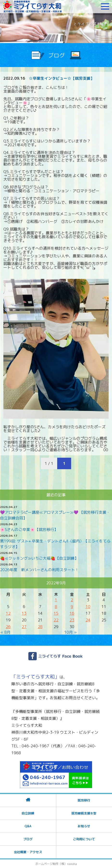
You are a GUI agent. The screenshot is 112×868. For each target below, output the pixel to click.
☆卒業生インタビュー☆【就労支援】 (62, 78)
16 (72, 613)
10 (88, 607)
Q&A (28, 826)
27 (24, 627)
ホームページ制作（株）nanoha (56, 864)
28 (40, 627)
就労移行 (84, 800)
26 (8, 627)
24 (88, 620)
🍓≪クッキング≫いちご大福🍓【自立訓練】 (39, 558)
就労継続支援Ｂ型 (84, 813)
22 (56, 620)
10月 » (70, 632)
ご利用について (84, 839)
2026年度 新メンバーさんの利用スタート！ (39, 570)
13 (24, 613)
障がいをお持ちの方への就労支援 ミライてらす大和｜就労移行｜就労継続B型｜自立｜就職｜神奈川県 (32, 6)
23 (72, 620)
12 (8, 613)
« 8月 (6, 632)
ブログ (28, 839)
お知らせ (84, 826)
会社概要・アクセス (28, 852)
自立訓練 (28, 813)
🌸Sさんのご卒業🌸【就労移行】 (29, 530)
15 (56, 613)
